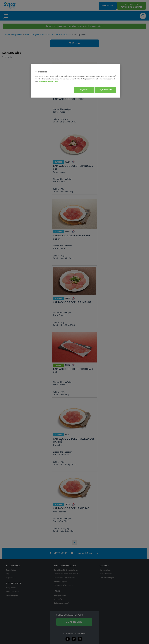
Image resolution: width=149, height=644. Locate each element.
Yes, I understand (105, 90)
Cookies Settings (81, 79)
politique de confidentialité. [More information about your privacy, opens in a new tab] (49, 82)
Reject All (83, 90)
